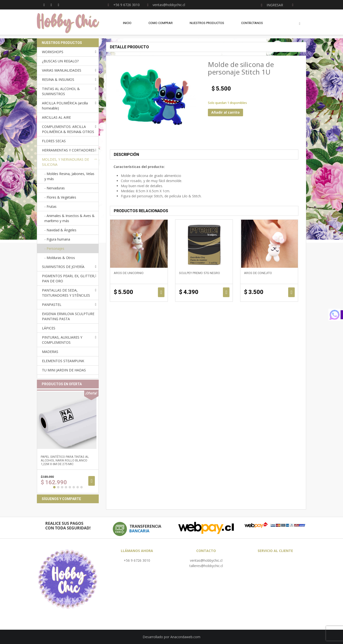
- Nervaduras (55, 188)
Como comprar (161, 24)
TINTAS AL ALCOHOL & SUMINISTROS (61, 91)
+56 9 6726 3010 (137, 560)
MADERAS (50, 352)
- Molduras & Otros (60, 258)
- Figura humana (57, 239)
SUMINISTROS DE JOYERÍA (63, 267)
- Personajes (54, 248)
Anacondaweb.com (185, 637)
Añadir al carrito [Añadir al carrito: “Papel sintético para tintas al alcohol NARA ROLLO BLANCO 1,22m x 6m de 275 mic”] (92, 481)
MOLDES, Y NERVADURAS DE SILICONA (65, 162)
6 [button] (74, 487)
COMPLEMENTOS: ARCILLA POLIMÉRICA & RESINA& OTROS (68, 129)
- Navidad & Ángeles (60, 230)
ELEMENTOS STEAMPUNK (63, 361)
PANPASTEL (52, 305)
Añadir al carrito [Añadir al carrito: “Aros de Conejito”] (291, 292)
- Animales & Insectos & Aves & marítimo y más (69, 218)
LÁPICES (49, 328)
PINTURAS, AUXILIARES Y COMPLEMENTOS (62, 340)
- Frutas (50, 206)
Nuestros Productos (207, 24)
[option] (68, 441)
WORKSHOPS (53, 52)
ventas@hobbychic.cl (206, 560)
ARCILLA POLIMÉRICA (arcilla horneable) (65, 106)
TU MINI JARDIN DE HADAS (64, 370)
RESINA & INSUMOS (58, 79)
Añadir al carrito (225, 112)
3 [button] (62, 487)
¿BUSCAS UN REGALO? (60, 61)
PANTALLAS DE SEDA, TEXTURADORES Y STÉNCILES (66, 293)
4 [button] (66, 487)
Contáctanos (252, 24)
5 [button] (70, 487)
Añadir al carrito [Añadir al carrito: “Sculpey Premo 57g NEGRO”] (226, 292)
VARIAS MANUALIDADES (62, 70)
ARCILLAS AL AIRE (56, 117)
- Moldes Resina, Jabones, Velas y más (69, 176)
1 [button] (54, 487)
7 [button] (78, 487)
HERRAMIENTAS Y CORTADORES (68, 150)
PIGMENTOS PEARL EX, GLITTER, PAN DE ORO (69, 278)
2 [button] (58, 487)
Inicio (127, 24)
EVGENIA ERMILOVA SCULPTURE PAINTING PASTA (68, 316)
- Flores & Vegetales (60, 197)
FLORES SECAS (54, 141)
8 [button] (82, 487)
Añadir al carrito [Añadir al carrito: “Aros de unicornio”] (161, 292)
